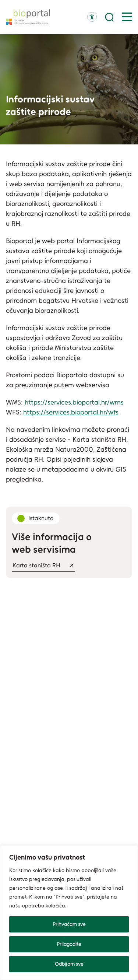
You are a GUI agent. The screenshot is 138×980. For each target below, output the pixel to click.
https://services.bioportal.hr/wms (74, 402)
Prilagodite (69, 944)
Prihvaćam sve (69, 924)
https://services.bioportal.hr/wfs (71, 412)
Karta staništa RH (36, 565)
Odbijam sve (69, 964)
